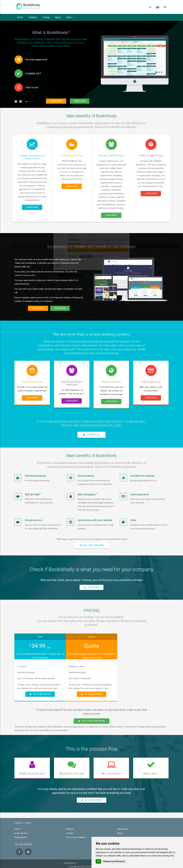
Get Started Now (40, 693)
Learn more (56, 101)
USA (79, 861)
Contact (69, 831)
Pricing (46, 17)
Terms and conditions (76, 835)
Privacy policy (21, 835)
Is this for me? (21, 831)
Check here (92, 587)
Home (20, 17)
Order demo (123, 827)
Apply (58, 17)
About (120, 831)
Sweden (85, 861)
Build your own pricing (92, 719)
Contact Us (92, 435)
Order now (80, 101)
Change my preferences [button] (114, 861)
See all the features (92, 545)
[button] (16, 101)
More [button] (70, 17)
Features (33, 17)
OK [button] (98, 861)
